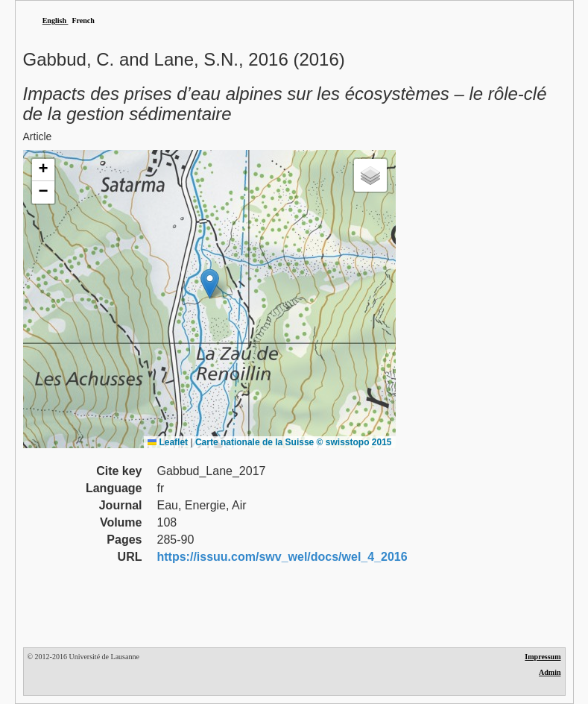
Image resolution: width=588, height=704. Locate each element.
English (54, 21)
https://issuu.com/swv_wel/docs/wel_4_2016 (282, 557)
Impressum (543, 657)
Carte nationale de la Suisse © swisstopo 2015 (294, 442)
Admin (550, 672)
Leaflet (168, 442)
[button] (210, 284)
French (83, 21)
